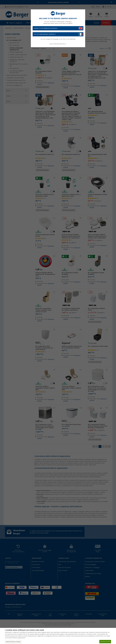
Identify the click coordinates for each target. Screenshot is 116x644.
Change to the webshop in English (58, 28)
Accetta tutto (105, 642)
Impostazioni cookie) (13, 642)
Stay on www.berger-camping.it (58, 34)
